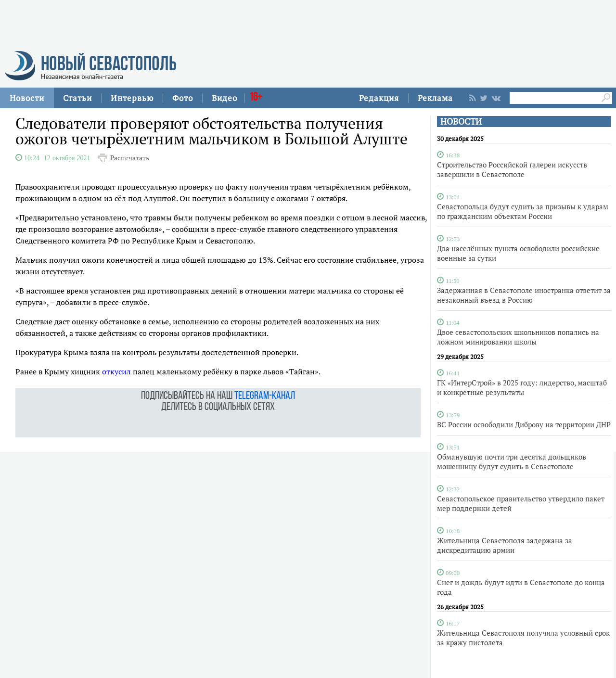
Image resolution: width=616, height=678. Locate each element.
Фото (183, 98)
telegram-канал (265, 396)
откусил (116, 371)
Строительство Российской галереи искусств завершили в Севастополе (512, 169)
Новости (27, 98)
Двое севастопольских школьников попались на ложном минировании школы (518, 337)
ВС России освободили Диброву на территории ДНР (524, 424)
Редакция (379, 98)
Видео (225, 98)
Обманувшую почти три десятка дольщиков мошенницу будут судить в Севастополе (512, 461)
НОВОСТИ (461, 122)
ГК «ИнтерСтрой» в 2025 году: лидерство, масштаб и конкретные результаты (522, 387)
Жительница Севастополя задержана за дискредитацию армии (505, 545)
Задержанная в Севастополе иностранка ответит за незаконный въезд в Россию (524, 295)
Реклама (435, 98)
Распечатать (130, 158)
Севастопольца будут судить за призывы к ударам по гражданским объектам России (523, 211)
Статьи (77, 98)
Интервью (132, 98)
